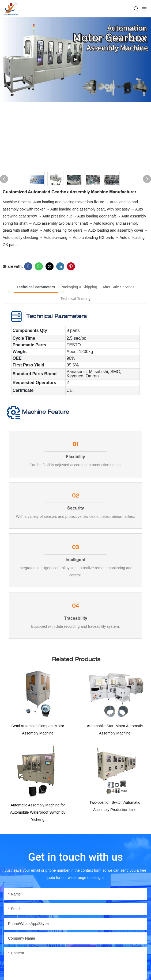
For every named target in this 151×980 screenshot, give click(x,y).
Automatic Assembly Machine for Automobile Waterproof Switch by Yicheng (38, 814)
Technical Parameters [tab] (36, 287)
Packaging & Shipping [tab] (79, 287)
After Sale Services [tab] (118, 287)
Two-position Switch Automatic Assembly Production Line (115, 808)
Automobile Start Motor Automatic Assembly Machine (115, 731)
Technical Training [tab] (76, 298)
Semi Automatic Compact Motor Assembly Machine (38, 731)
